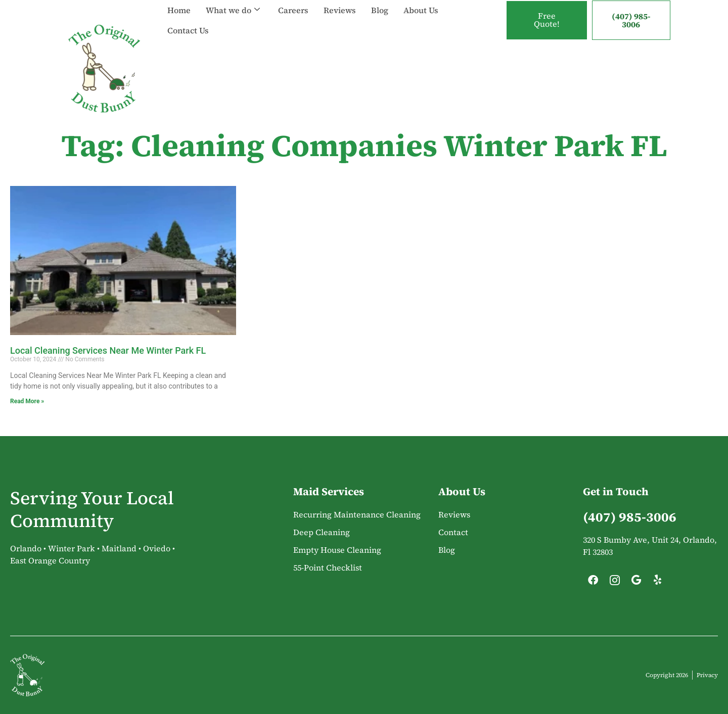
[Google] (636, 583)
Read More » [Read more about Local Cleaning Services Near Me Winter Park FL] (27, 401)
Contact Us (188, 30)
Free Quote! (547, 20)
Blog (380, 10)
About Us (421, 10)
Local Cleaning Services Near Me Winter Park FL (108, 350)
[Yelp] (658, 583)
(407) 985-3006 (631, 20)
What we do (233, 10)
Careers (293, 10)
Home (179, 10)
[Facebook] (593, 583)
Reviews (340, 10)
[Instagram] (615, 583)
